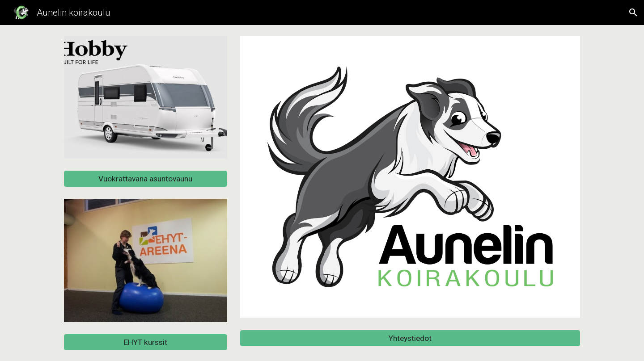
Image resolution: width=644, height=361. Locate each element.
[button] (633, 13)
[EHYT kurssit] (146, 342)
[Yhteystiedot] (410, 338)
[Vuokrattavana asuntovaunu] (146, 179)
